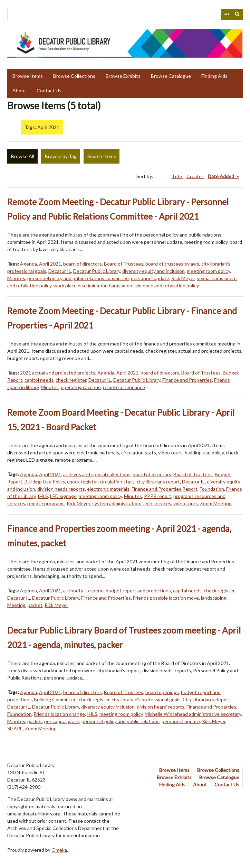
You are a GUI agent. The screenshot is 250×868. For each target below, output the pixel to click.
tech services (157, 503)
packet (35, 605)
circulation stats (117, 482)
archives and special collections (97, 474)
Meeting (16, 605)
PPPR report (158, 496)
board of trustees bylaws (172, 264)
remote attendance (124, 387)
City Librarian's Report (206, 699)
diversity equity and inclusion (153, 271)
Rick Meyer (183, 278)
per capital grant (62, 721)
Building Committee (55, 699)
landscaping (214, 598)
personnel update (150, 278)
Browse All (23, 156)
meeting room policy (208, 271)
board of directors (83, 264)
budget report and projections (138, 590)
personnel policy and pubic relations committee (78, 278)
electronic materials (108, 489)
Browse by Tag (61, 156)
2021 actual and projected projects (58, 373)
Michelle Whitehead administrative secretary (193, 714)
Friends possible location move (166, 598)
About (19, 90)
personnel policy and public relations (121, 721)
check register (71, 380)
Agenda (28, 264)
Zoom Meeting (216, 503)
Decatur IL (60, 271)
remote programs (46, 503)
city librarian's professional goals (146, 699)
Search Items (102, 156)
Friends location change (59, 714)
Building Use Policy (45, 482)
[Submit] (238, 15)
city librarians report (158, 482)
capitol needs (39, 380)
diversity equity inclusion (108, 707)
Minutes (16, 278)
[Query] (125, 15)
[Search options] (227, 15)
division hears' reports (161, 707)
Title (177, 176)
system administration (116, 503)
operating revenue (81, 387)
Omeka (59, 850)
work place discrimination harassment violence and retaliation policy (126, 285)
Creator (195, 176)
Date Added (222, 176)
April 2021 (50, 264)
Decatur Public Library (97, 271)
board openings (162, 692)
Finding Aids (214, 76)
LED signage (63, 496)
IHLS (43, 496)
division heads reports (61, 489)
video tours (186, 503)
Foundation (212, 489)
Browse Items (28, 76)
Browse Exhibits (123, 76)
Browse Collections (74, 76)
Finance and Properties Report (165, 489)
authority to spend (83, 590)
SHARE (15, 728)
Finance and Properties (187, 380)
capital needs (187, 590)
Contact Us (49, 90)
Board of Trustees (124, 264)
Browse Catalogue (171, 76)
